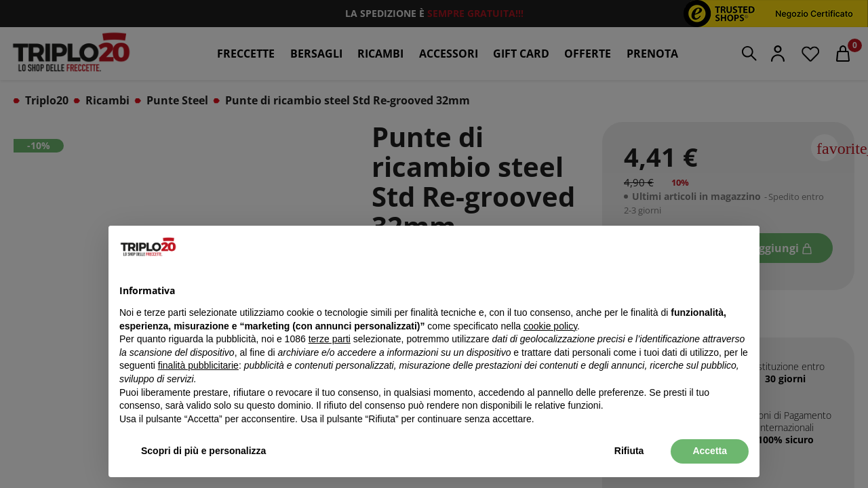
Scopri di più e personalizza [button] (203, 451)
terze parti (330, 339)
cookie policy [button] (550, 326)
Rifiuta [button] (629, 451)
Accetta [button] (710, 451)
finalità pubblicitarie (198, 365)
